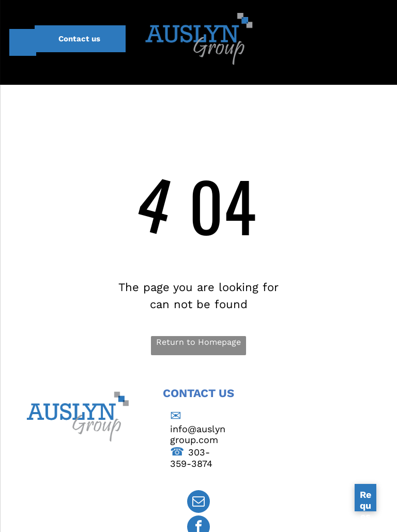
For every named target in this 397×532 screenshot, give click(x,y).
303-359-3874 (191, 458)
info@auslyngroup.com (198, 434)
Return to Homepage (198, 342)
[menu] (23, 42)
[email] (198, 503)
